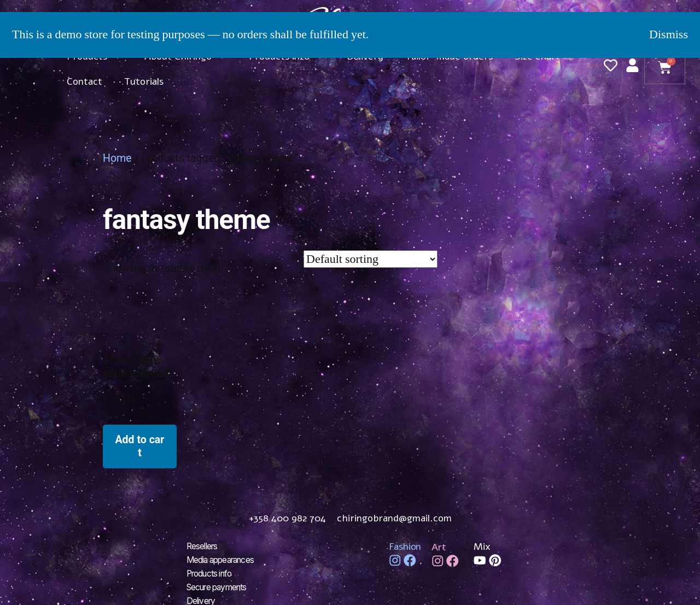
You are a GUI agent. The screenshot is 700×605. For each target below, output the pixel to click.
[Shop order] (371, 259)
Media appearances (223, 559)
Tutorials (144, 81)
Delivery (202, 598)
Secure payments (220, 585)
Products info (212, 572)
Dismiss (669, 34)
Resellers (203, 546)
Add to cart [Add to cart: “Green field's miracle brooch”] (139, 446)
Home (117, 158)
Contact (84, 81)
